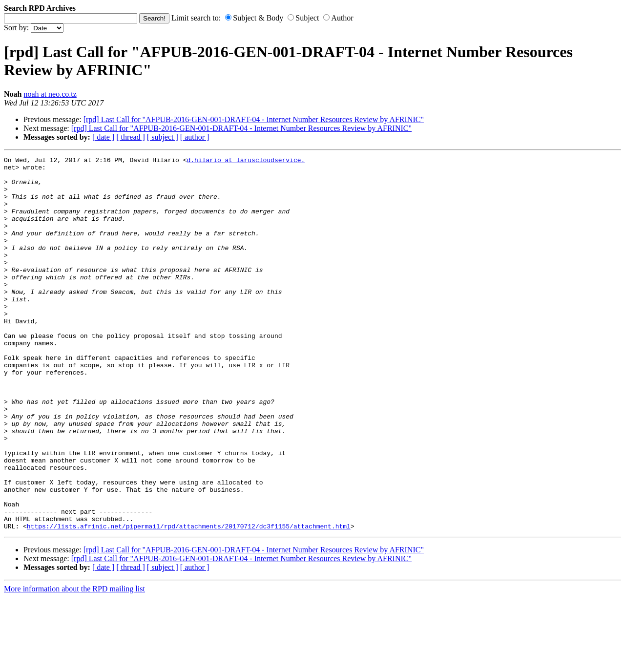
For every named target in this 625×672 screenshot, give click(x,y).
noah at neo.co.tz (50, 94)
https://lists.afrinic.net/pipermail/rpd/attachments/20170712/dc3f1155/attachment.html (189, 601)
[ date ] (103, 137)
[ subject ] (163, 137)
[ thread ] (131, 137)
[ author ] (195, 137)
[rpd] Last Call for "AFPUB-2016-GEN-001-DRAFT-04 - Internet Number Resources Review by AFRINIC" (254, 119)
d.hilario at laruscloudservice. (246, 161)
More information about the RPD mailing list (74, 663)
